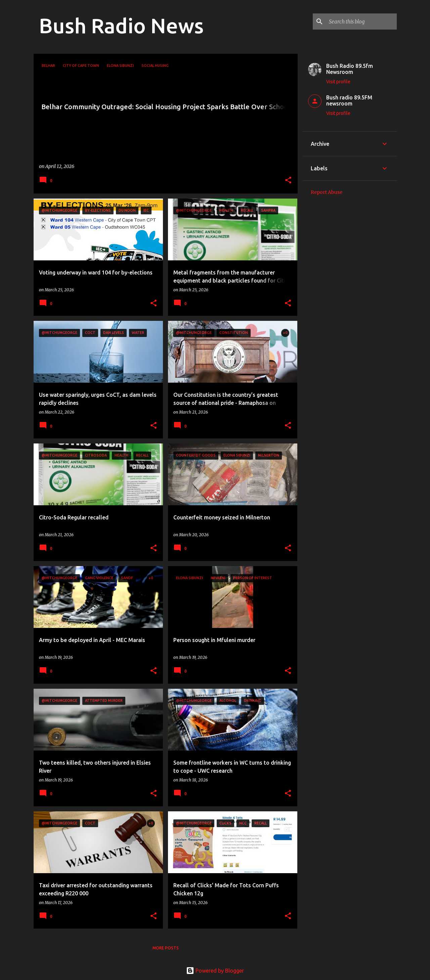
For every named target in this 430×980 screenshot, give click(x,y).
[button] (288, 181)
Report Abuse (327, 192)
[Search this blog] (361, 22)
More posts (166, 948)
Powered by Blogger (215, 971)
